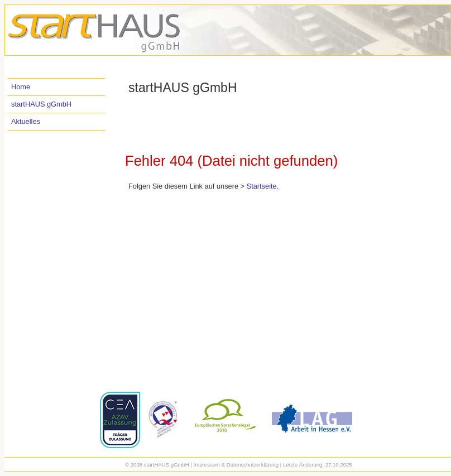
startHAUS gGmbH (41, 104)
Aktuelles (26, 121)
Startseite (262, 186)
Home (21, 87)
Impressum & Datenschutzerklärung (236, 465)
